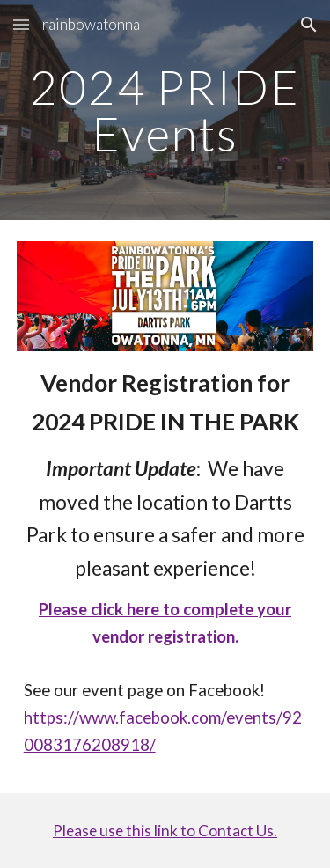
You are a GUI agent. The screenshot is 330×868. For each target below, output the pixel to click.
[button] (21, 24)
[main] (165, 110)
